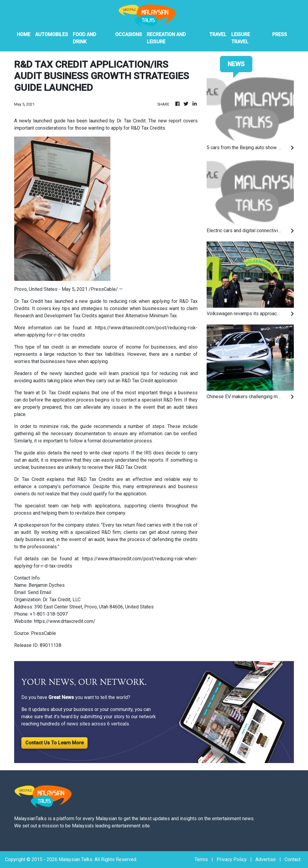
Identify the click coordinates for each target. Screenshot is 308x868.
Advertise (266, 859)
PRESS (280, 34)
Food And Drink (85, 38)
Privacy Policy (232, 859)
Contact (293, 859)
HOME (24, 34)
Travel (218, 34)
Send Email (39, 592)
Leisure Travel (241, 38)
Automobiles (52, 34)
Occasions (129, 34)
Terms (201, 859)
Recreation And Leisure (166, 38)
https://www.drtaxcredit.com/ (65, 621)
